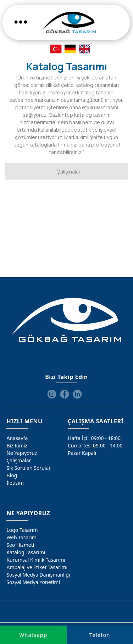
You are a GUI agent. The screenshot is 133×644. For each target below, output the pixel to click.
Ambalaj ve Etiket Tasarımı (37, 567)
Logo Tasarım (22, 530)
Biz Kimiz (17, 445)
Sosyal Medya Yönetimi (33, 582)
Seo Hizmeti (20, 545)
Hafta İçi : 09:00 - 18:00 (94, 438)
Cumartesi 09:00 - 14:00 (95, 445)
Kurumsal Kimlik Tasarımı (36, 560)
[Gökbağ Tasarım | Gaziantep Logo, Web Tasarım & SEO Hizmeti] (69, 22)
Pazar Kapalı (82, 453)
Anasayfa (17, 438)
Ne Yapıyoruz (22, 453)
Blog (12, 475)
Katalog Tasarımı (26, 552)
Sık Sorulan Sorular (29, 468)
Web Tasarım (21, 537)
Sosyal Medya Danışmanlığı (38, 575)
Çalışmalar (19, 460)
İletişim (15, 483)
